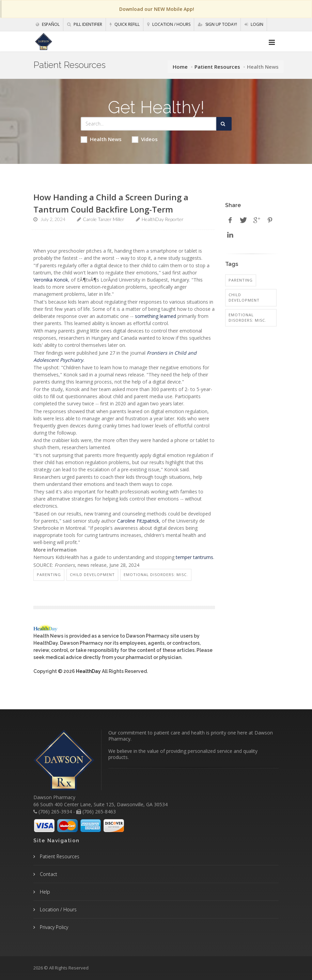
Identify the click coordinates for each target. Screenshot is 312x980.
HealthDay (88, 671)
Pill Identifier (85, 24)
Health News (101, 139)
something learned (155, 316)
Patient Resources (217, 67)
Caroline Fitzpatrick (138, 521)
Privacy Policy (53, 927)
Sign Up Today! (217, 24)
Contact (48, 874)
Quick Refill (125, 24)
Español (48, 24)
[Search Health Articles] (149, 124)
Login (254, 24)
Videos (145, 139)
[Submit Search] (224, 124)
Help (44, 892)
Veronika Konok (51, 280)
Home (180, 67)
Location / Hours (169, 24)
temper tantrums (194, 557)
